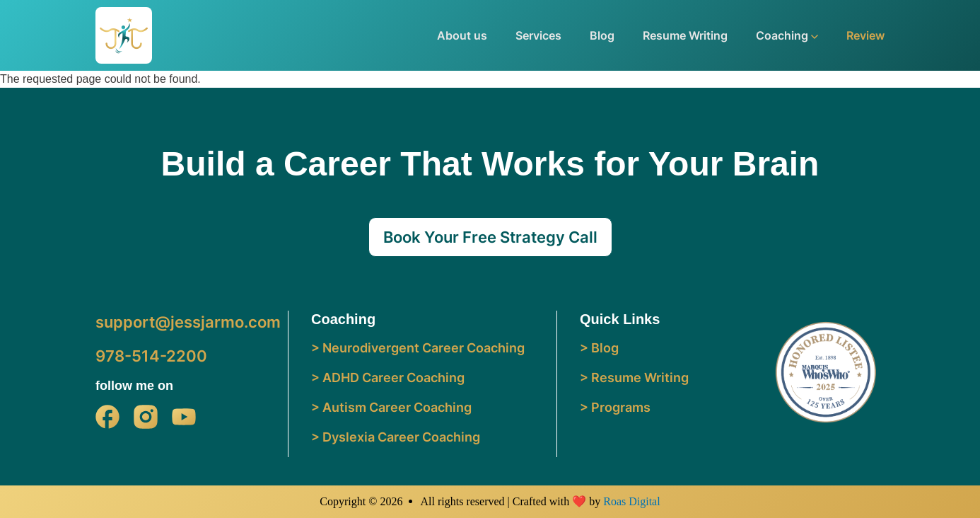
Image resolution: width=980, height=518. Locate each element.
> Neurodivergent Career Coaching (418, 348)
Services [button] (538, 35)
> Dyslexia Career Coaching (396, 437)
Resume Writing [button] (685, 35)
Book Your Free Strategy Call (490, 237)
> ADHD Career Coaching (388, 378)
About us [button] (462, 35)
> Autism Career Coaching (391, 407)
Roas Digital (631, 501)
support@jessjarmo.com (188, 322)
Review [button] (865, 35)
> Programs (615, 407)
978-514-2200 (151, 356)
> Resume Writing (634, 378)
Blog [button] (602, 35)
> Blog (599, 348)
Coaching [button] (787, 35)
